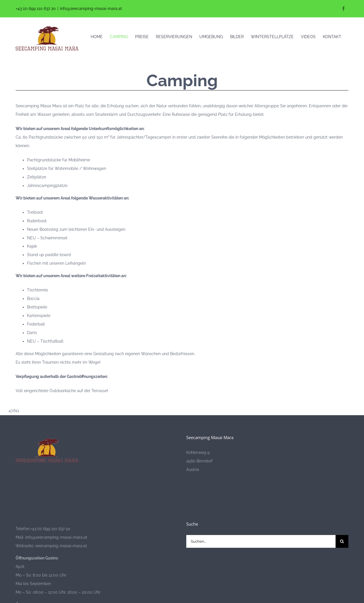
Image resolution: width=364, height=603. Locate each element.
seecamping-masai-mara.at (61, 546)
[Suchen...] (261, 541)
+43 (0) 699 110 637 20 (36, 9)
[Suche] (342, 541)
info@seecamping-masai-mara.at (91, 9)
